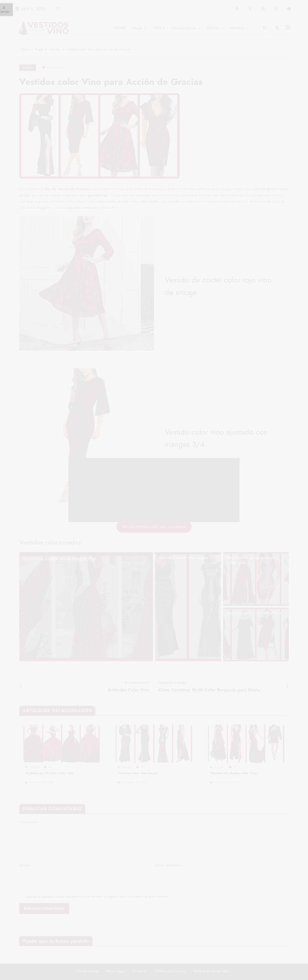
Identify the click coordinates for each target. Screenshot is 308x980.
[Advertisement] (154, 490)
